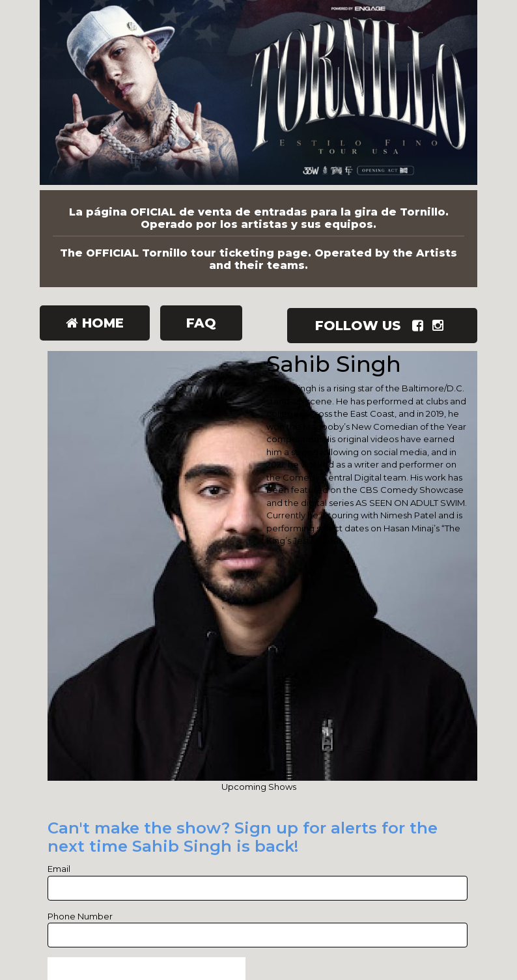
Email (59, 869)
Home (95, 323)
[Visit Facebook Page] (420, 326)
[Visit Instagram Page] (440, 326)
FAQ (201, 323)
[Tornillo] (258, 95)
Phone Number (80, 916)
